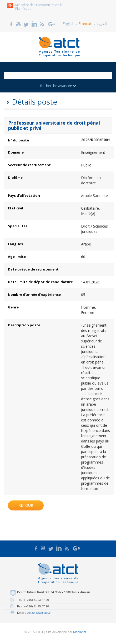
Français (85, 24)
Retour (26, 505)
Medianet (80, 632)
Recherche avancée (58, 86)
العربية (102, 24)
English (69, 24)
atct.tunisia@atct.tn (39, 613)
